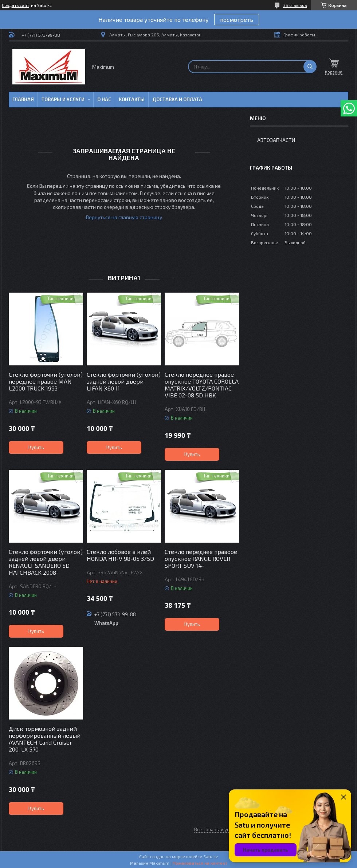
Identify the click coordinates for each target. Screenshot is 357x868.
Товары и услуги (63, 99)
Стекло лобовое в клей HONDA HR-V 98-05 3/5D (120, 555)
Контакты (132, 99)
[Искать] (310, 67)
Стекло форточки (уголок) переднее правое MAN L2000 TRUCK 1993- (46, 381)
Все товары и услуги (217, 829)
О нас (104, 99)
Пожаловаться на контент (200, 863)
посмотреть (237, 19)
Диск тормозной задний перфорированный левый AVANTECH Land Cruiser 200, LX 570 (45, 739)
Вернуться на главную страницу (124, 217)
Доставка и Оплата (177, 99)
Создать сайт (15, 5)
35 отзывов (295, 5)
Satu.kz (211, 856)
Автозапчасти (276, 140)
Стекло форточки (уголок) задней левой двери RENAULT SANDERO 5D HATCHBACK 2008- (46, 562)
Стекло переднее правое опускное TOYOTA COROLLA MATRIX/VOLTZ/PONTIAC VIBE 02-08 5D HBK (202, 385)
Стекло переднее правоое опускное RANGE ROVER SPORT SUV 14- (201, 558)
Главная (23, 99)
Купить (36, 447)
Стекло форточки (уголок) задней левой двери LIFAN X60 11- (124, 381)
